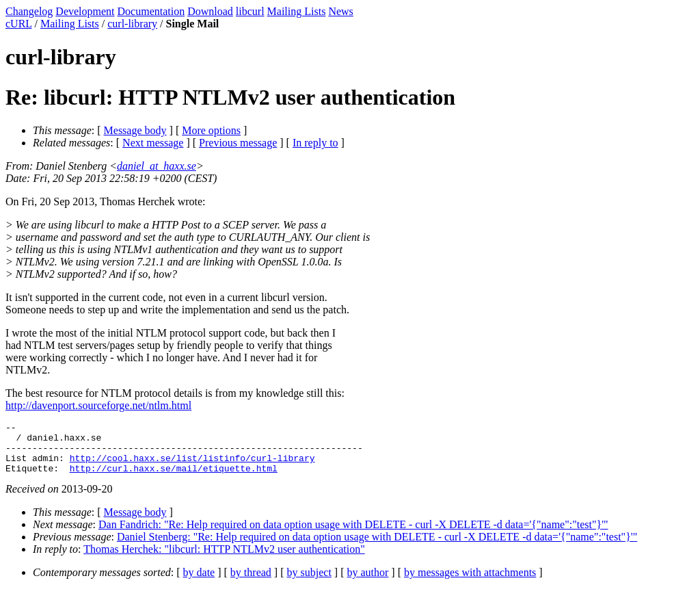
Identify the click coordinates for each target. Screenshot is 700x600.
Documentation (151, 11)
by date (199, 583)
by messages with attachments (470, 583)
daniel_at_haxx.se (157, 166)
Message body (135, 130)
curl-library (132, 24)
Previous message (238, 143)
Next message (153, 143)
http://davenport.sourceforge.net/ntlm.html (98, 405)
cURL (19, 24)
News (340, 11)
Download (210, 11)
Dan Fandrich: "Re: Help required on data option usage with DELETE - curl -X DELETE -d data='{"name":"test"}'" (353, 535)
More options (211, 130)
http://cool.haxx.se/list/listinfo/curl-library (192, 466)
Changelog (29, 11)
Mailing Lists (297, 11)
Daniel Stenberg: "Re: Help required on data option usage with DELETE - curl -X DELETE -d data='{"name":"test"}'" (377, 547)
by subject (309, 583)
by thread (251, 583)
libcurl (250, 11)
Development (85, 11)
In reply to (315, 143)
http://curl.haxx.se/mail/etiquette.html (174, 478)
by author (367, 583)
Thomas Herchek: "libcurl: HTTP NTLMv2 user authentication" (224, 559)
